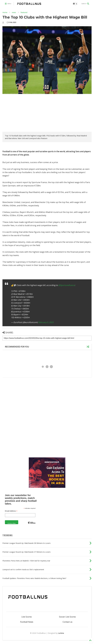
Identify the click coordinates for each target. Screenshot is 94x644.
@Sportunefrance (67, 285)
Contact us (67, 622)
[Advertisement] (23, 113)
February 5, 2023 (46, 322)
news (14, 12)
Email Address (11, 511)
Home (5, 12)
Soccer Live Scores (67, 617)
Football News (27, 622)
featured (24, 12)
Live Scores (27, 617)
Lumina (61, 633)
